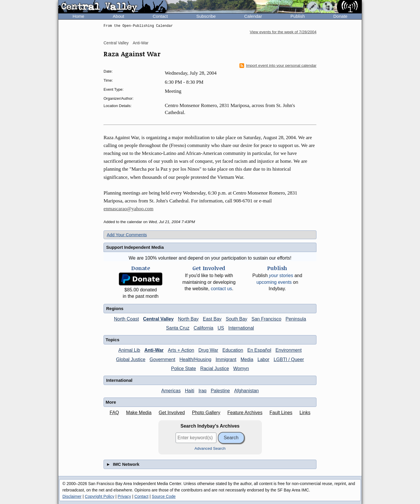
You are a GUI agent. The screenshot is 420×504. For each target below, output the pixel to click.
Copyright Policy (100, 496)
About (119, 16)
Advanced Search (210, 448)
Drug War (208, 350)
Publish (298, 16)
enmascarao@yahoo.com (128, 209)
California (204, 328)
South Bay (237, 319)
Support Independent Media (135, 247)
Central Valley (116, 43)
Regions (115, 308)
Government (162, 359)
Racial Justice (215, 369)
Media (247, 359)
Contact (160, 16)
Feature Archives (245, 413)
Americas (171, 391)
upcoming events (274, 282)
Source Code (164, 496)
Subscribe (206, 16)
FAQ (114, 413)
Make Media (139, 413)
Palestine (220, 391)
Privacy (124, 496)
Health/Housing (195, 359)
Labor (264, 359)
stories (281, 275)
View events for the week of (283, 32)
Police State (184, 369)
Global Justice (131, 359)
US (221, 328)
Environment (288, 350)
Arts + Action (181, 350)
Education (233, 350)
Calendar (253, 16)
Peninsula (296, 319)
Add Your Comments (127, 235)
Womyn (241, 369)
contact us (222, 289)
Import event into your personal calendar (278, 66)
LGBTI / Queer (289, 359)
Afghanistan (247, 391)
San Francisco (266, 319)
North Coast (126, 319)
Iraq (202, 391)
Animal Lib (129, 350)
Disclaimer (72, 496)
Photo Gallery (206, 413)
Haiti (190, 391)
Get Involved (172, 413)
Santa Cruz (178, 328)
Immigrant (226, 359)
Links (305, 413)
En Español (259, 350)
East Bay (212, 319)
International (241, 328)
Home (78, 16)
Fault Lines (281, 413)
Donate (340, 16)
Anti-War (141, 43)
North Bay (188, 319)
